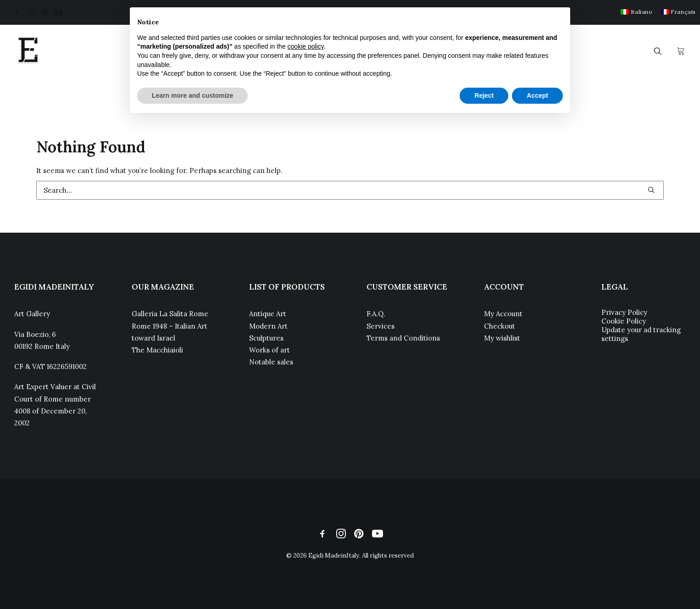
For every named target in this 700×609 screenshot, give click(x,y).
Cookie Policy (624, 321)
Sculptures (266, 338)
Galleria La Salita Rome (170, 314)
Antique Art (268, 314)
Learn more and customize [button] (192, 95)
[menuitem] (636, 12)
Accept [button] (537, 95)
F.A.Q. (376, 314)
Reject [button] (484, 95)
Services (381, 326)
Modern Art (268, 326)
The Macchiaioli (157, 350)
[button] (17, 12)
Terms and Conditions (403, 338)
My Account (503, 314)
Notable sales (271, 362)
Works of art (269, 350)
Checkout (500, 326)
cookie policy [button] (306, 46)
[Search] (350, 190)
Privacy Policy (624, 312)
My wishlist (502, 338)
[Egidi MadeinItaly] (28, 51)
